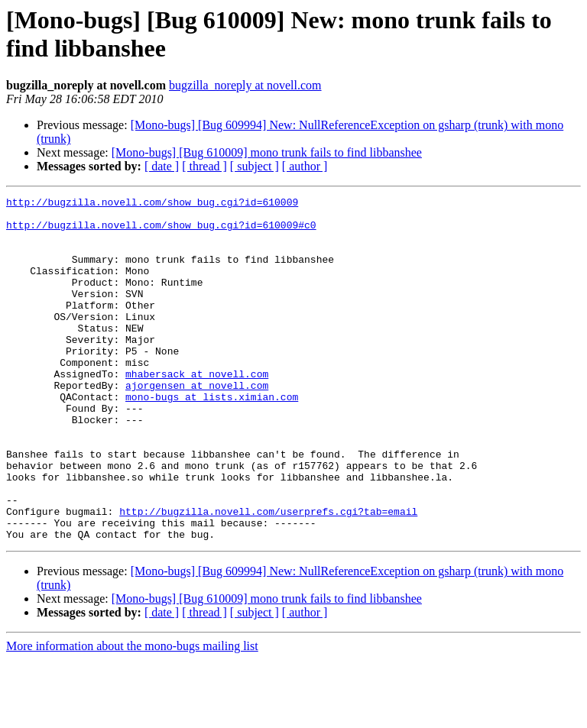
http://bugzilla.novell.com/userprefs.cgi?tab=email (268, 575)
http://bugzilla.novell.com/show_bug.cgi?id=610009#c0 (161, 231)
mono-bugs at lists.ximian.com (212, 438)
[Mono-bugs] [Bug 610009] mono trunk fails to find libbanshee (267, 152)
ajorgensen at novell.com (197, 424)
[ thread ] (204, 166)
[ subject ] (255, 166)
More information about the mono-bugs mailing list (132, 715)
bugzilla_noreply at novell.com (245, 85)
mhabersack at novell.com (197, 410)
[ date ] (162, 166)
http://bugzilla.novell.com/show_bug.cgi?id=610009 (152, 204)
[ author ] (305, 166)
